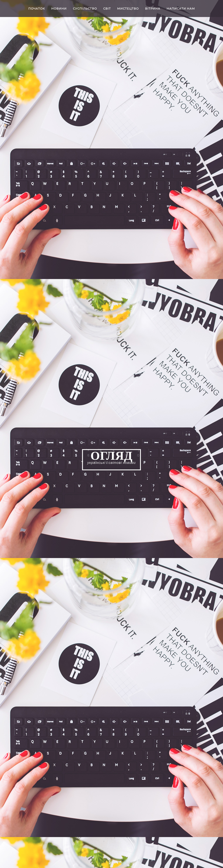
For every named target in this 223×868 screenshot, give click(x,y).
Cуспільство (85, 9)
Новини (59, 9)
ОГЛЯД (111, 456)
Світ (107, 9)
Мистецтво (128, 9)
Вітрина (153, 9)
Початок (37, 9)
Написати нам (181, 9)
